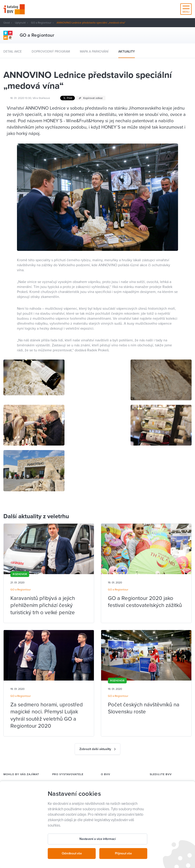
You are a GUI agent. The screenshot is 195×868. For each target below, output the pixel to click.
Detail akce (13, 52)
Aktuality (127, 52)
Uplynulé (20, 23)
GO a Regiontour (41, 23)
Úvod (7, 23)
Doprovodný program (51, 52)
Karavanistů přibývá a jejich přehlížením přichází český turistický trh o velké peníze (43, 605)
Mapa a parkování (94, 52)
